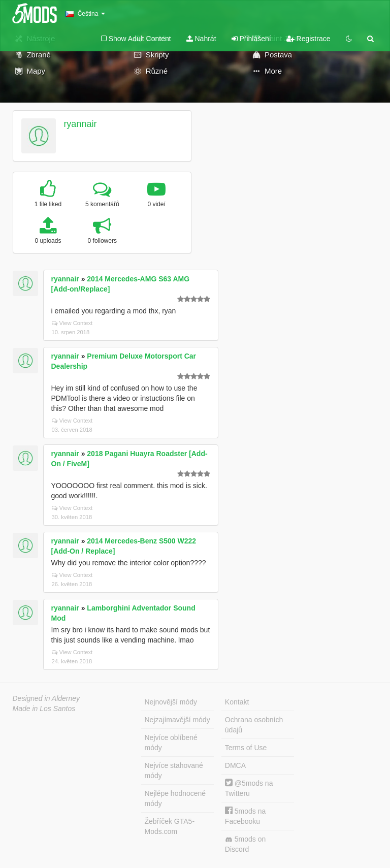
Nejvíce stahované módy (174, 770)
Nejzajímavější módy (177, 720)
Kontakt (237, 702)
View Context (72, 323)
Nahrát (201, 39)
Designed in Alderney (46, 698)
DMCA (235, 765)
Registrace (308, 39)
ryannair (80, 124)
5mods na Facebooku (245, 816)
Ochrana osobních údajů (254, 725)
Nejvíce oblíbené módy (171, 743)
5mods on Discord (245, 844)
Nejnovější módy (171, 702)
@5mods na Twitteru (249, 788)
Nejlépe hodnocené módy (175, 798)
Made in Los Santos (44, 709)
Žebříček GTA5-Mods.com (170, 826)
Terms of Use (246, 748)
